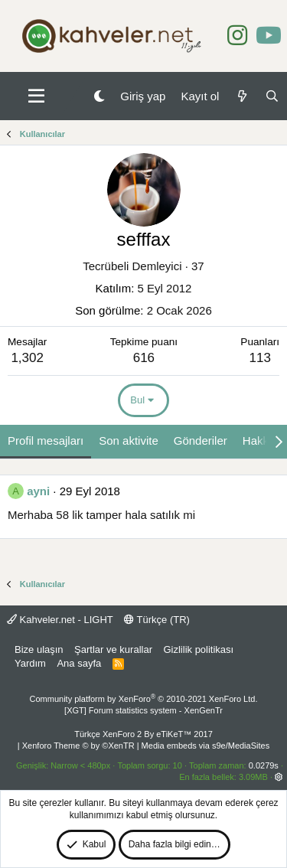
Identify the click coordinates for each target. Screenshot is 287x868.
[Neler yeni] (241, 96)
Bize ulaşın (39, 649)
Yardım (30, 663)
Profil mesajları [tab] (46, 441)
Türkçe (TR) (157, 620)
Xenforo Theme (78, 746)
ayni (38, 491)
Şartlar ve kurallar (113, 649)
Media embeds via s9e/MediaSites (206, 746)
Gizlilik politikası (198, 649)
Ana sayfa (79, 663)
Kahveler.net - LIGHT (60, 620)
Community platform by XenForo (144, 699)
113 (259, 358)
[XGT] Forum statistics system (143, 710)
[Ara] (272, 96)
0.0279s (264, 765)
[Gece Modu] (99, 96)
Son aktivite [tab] (129, 441)
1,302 (27, 358)
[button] (36, 96)
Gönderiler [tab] (201, 441)
